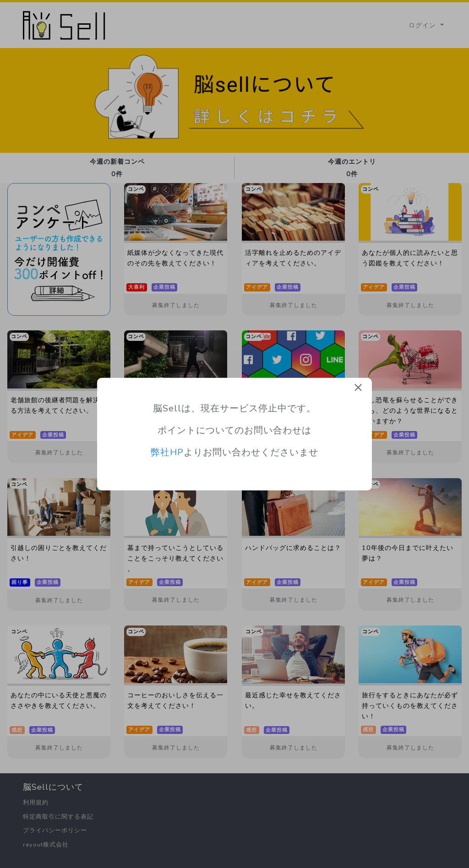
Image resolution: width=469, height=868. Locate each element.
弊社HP (167, 452)
